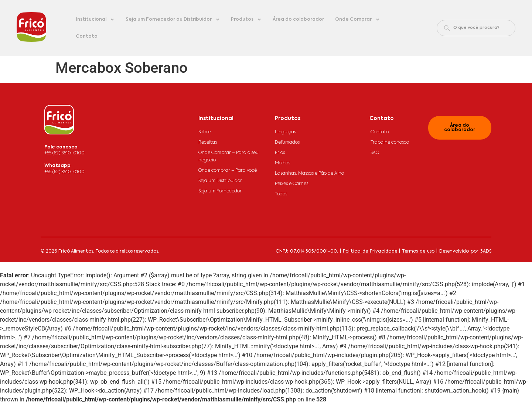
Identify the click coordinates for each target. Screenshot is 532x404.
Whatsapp (57, 166)
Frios (280, 153)
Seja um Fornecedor (220, 191)
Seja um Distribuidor (220, 181)
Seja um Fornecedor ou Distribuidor (173, 20)
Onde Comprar (357, 20)
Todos (281, 194)
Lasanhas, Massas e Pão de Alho (309, 174)
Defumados (287, 143)
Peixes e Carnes (291, 184)
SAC (375, 153)
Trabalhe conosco (390, 143)
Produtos (246, 20)
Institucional (95, 20)
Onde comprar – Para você (228, 171)
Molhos (282, 163)
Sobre (204, 132)
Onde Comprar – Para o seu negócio (229, 157)
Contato (87, 37)
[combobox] (476, 28)
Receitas (208, 143)
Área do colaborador (298, 20)
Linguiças (285, 132)
